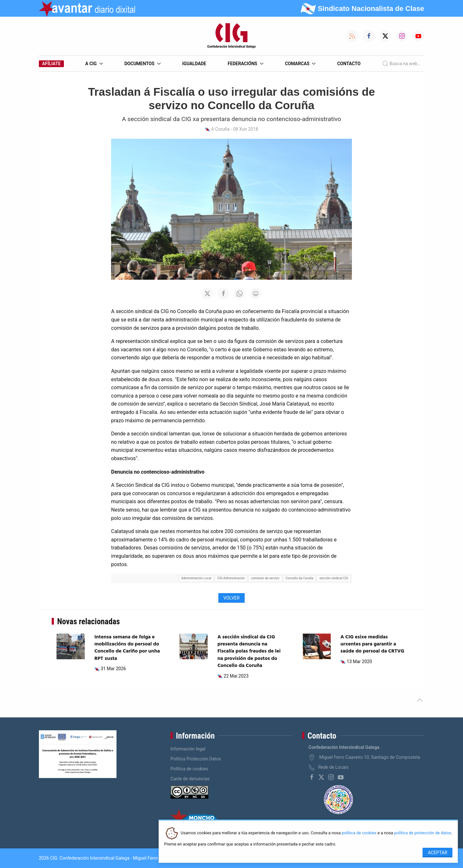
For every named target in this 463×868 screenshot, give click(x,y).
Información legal (188, 749)
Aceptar (437, 853)
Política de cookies (189, 769)
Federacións (246, 64)
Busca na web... (402, 64)
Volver (232, 598)
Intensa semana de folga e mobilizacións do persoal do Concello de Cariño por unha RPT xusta (127, 648)
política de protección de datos (423, 833)
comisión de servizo (265, 578)
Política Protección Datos (196, 759)
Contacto (349, 64)
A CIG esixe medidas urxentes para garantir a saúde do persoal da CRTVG (372, 644)
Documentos (142, 64)
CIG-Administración (231, 578)
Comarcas (300, 64)
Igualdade (194, 64)
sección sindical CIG (334, 578)
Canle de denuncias (190, 779)
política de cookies (359, 833)
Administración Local (196, 578)
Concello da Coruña (299, 578)
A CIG (94, 64)
